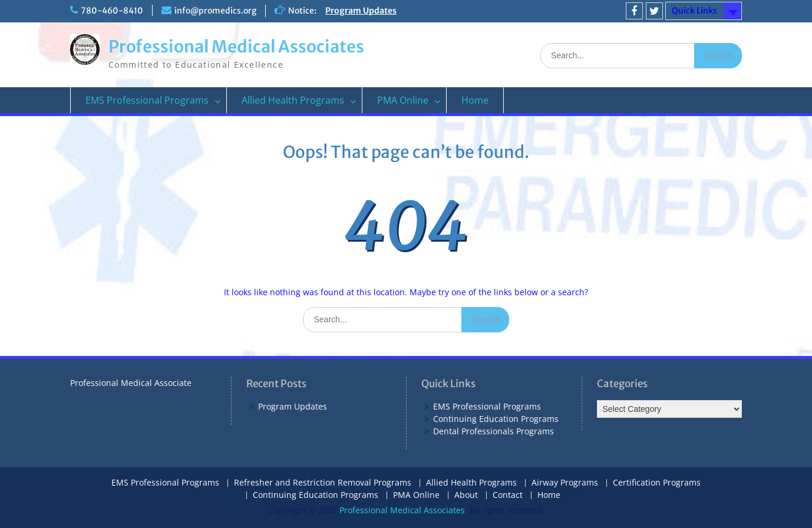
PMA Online (403, 100)
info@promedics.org (215, 11)
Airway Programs (565, 483)
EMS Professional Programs (147, 100)
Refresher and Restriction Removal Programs (323, 483)
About (466, 495)
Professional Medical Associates (236, 47)
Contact (508, 495)
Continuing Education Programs (496, 419)
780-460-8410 (112, 11)
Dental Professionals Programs (494, 431)
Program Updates (361, 11)
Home (475, 100)
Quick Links (694, 11)
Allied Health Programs (293, 100)
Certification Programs (657, 483)
